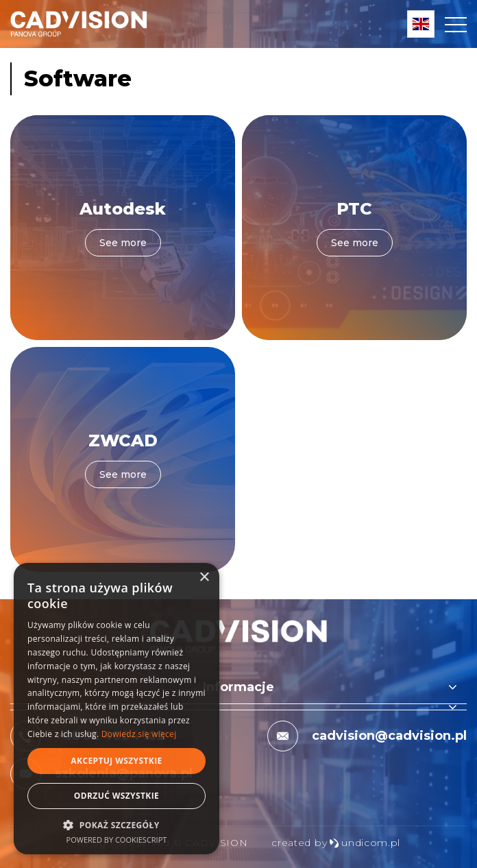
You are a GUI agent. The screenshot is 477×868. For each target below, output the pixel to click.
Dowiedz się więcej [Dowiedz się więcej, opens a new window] (139, 734)
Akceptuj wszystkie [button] (116, 761)
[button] (117, 824)
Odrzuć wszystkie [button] (117, 796)
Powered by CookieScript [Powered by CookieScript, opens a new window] (117, 840)
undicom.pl (365, 843)
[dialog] (117, 709)
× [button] (204, 578)
